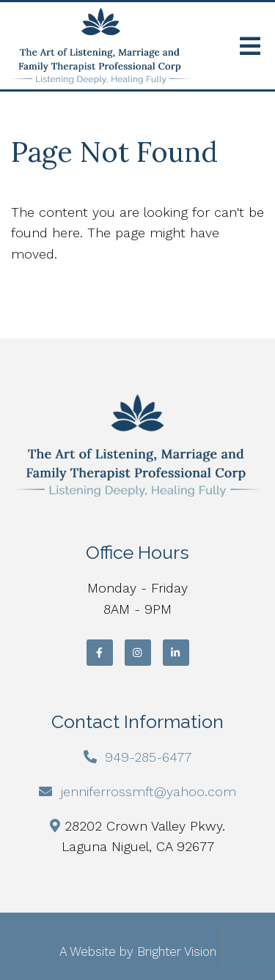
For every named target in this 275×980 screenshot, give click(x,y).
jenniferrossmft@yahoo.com (148, 791)
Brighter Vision (177, 951)
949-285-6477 (148, 757)
